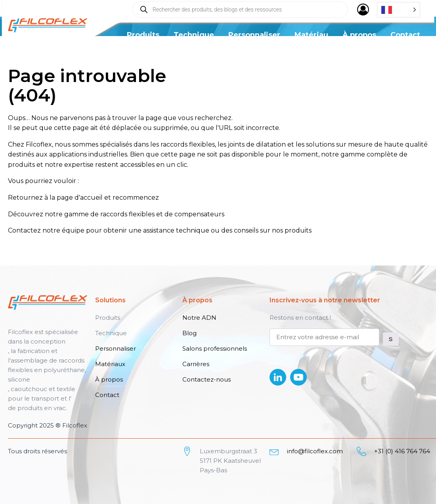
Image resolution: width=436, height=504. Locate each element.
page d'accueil (80, 198)
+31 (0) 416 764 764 (402, 451)
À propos (359, 35)
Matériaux (110, 364)
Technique (194, 35)
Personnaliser (254, 35)
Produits (143, 35)
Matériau (311, 35)
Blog (189, 333)
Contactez (24, 230)
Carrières (196, 364)
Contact (405, 35)
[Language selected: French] (399, 10)
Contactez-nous (207, 379)
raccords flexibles (127, 214)
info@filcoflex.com (315, 451)
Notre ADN (199, 318)
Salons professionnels (215, 348)
